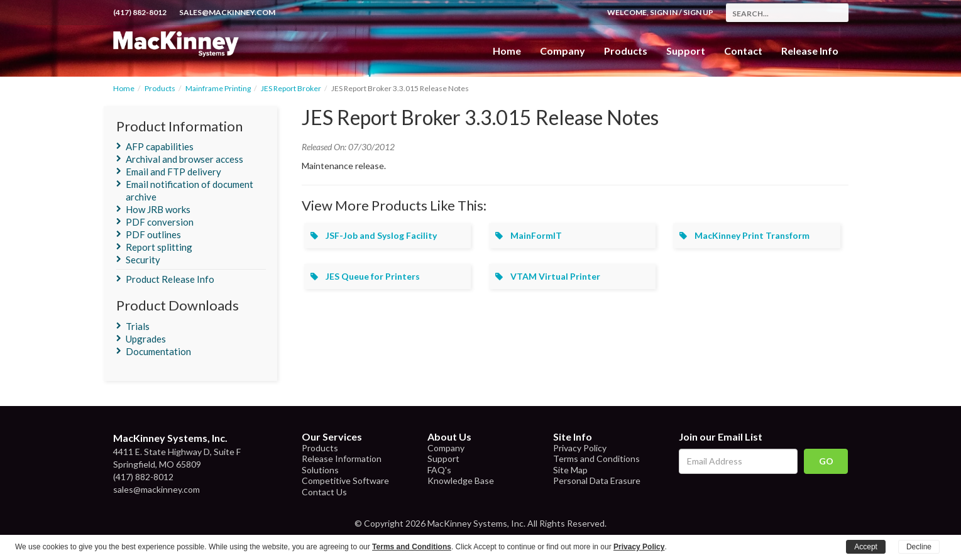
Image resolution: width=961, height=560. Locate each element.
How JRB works (158, 209)
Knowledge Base (461, 480)
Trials (138, 326)
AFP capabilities (160, 146)
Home (507, 51)
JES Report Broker (291, 88)
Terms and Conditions (596, 458)
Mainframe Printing (218, 88)
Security (143, 260)
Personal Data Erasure (597, 480)
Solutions (320, 470)
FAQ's (439, 470)
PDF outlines (153, 234)
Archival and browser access (184, 159)
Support (686, 51)
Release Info (810, 51)
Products (160, 88)
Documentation (158, 351)
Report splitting (159, 247)
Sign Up (698, 12)
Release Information (342, 458)
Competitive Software (345, 480)
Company (563, 51)
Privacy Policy (580, 448)
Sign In (664, 12)
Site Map (570, 470)
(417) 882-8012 (140, 12)
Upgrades (146, 339)
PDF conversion (160, 222)
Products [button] (626, 51)
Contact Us (324, 492)
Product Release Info (170, 279)
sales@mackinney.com (227, 12)
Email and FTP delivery (173, 172)
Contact (743, 51)
